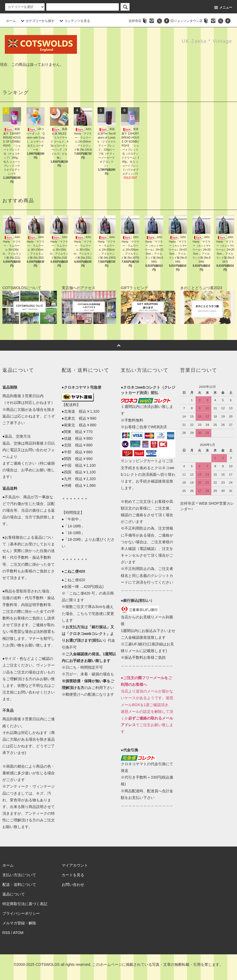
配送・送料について (19, 885)
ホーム (11, 21)
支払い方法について (19, 875)
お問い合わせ (73, 885)
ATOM (18, 933)
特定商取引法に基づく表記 (25, 904)
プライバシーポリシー (21, 913)
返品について (14, 894)
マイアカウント (75, 865)
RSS (6, 933)
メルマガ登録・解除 (19, 923)
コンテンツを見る (74, 21)
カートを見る (73, 875)
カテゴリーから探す (37, 21)
